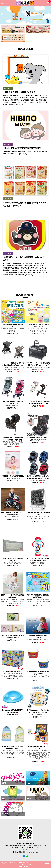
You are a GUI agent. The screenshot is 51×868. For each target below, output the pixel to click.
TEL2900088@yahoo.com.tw (29, 852)
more (25, 282)
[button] (25, 23)
